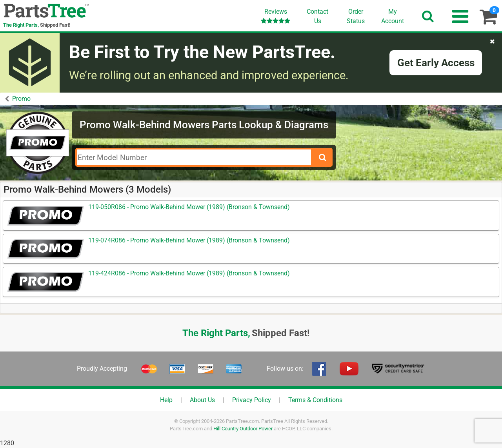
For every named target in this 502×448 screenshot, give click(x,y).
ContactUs (317, 16)
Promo (21, 99)
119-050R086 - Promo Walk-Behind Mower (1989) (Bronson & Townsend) (189, 207)
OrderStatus (356, 16)
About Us (202, 400)
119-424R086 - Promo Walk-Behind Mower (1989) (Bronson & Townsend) (189, 273)
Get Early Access (436, 63)
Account (393, 16)
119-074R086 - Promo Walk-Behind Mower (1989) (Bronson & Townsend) (189, 240)
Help (166, 400)
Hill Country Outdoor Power (243, 429)
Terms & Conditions (315, 400)
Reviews (276, 16)
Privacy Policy (252, 400)
